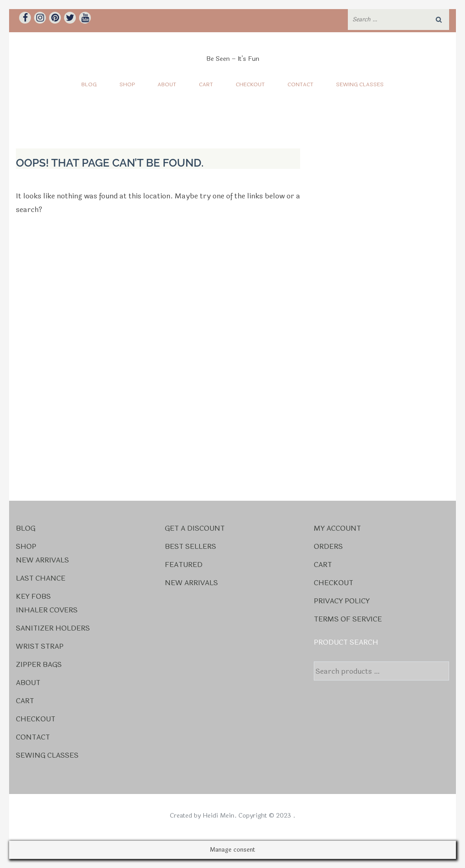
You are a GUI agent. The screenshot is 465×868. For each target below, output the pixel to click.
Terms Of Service (348, 619)
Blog (89, 84)
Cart (206, 84)
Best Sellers (190, 546)
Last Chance (41, 578)
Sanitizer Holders (53, 628)
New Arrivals (42, 560)
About (167, 84)
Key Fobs (33, 596)
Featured (184, 565)
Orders (328, 546)
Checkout (250, 84)
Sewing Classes (360, 84)
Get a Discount (195, 528)
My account (337, 528)
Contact (300, 84)
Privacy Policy (342, 601)
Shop (127, 84)
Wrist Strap (40, 646)
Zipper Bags (39, 664)
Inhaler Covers (47, 610)
